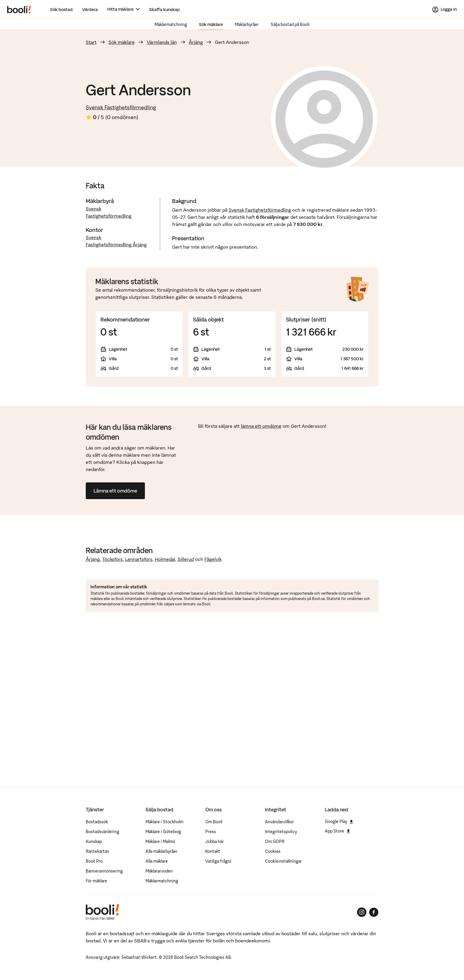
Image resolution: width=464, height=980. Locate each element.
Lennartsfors (139, 559)
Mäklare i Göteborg (163, 832)
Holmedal (165, 559)
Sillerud (186, 559)
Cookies (273, 851)
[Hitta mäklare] (123, 9)
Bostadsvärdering (102, 832)
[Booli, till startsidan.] (19, 10)
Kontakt (213, 851)
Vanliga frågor (218, 861)
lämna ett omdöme (261, 426)
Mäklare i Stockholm (164, 822)
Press (211, 832)
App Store (337, 831)
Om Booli (214, 822)
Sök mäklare (211, 24)
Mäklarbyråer (247, 24)
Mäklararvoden (159, 871)
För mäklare (97, 881)
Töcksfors (112, 559)
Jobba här (215, 841)
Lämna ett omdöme (115, 491)
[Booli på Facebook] (374, 912)
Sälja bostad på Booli (290, 24)
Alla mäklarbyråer (161, 851)
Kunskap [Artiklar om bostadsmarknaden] (94, 841)
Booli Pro (94, 861)
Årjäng (196, 42)
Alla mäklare (157, 861)
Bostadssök (97, 822)
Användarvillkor (280, 822)
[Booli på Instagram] (362, 912)
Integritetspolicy (281, 832)
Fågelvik (213, 559)
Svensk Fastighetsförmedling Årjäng (116, 241)
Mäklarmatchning (171, 24)
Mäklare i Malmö (160, 841)
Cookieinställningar (283, 861)
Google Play (339, 821)
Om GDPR (275, 841)
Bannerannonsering (104, 871)
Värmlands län (162, 42)
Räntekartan (97, 851)
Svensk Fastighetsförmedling (121, 107)
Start (91, 42)
